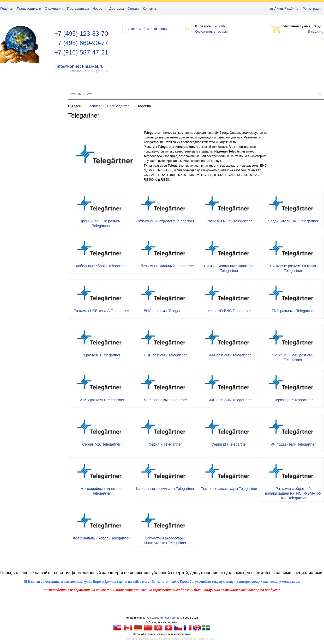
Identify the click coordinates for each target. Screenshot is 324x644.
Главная (7, 8)
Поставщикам (78, 8)
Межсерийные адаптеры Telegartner (101, 491)
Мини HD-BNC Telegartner (229, 311)
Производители (29, 8)
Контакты (150, 8)
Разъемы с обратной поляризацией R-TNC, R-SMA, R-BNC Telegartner (293, 493)
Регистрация (313, 8)
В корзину (316, 31)
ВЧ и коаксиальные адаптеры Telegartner (229, 268)
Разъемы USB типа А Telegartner (101, 311)
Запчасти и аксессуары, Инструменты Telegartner (165, 540)
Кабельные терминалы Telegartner (165, 489)
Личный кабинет (287, 8)
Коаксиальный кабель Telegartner (101, 538)
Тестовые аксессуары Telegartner (229, 489)
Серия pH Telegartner (229, 444)
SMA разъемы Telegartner (229, 355)
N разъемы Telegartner (101, 355)
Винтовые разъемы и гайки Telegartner (293, 268)
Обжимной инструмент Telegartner (165, 221)
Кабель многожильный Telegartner (165, 266)
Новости (99, 8)
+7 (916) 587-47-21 (81, 52)
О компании (54, 8)
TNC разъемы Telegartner (293, 311)
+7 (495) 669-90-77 (81, 43)
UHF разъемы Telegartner (165, 355)
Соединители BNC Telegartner (293, 221)
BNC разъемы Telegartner (165, 311)
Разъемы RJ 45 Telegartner (229, 221)
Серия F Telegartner (165, 444)
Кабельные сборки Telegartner (101, 266)
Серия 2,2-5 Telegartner (293, 400)
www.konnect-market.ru (167, 618)
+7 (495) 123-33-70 (81, 34)
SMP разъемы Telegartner (229, 400)
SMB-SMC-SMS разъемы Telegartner (293, 357)
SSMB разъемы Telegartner (101, 400)
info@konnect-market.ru (79, 66)
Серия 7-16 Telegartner (101, 444)
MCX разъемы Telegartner (165, 400)
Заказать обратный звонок (147, 29)
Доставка (117, 8)
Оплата (133, 8)
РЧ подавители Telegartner (293, 444)
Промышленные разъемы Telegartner (101, 223)
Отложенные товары (211, 31)
